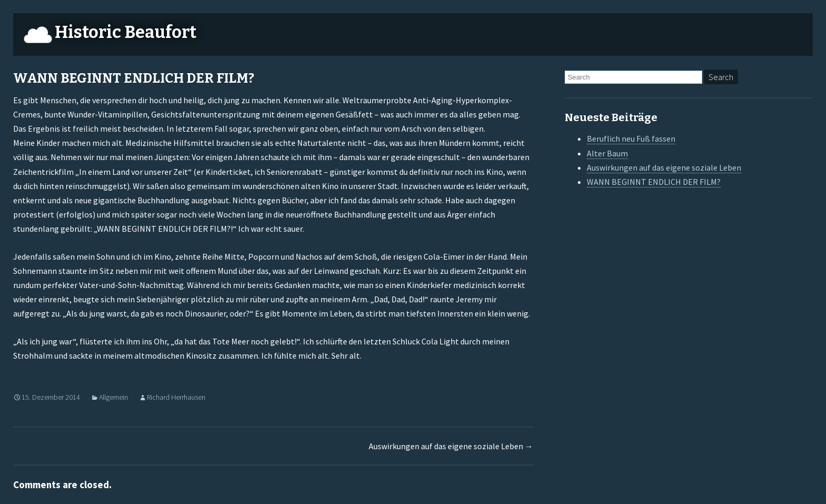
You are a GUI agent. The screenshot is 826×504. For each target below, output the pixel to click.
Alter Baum (607, 153)
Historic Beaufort (126, 32)
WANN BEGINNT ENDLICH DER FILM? (654, 182)
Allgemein (114, 397)
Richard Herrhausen (176, 397)
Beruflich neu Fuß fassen (631, 139)
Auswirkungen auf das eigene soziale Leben (451, 446)
